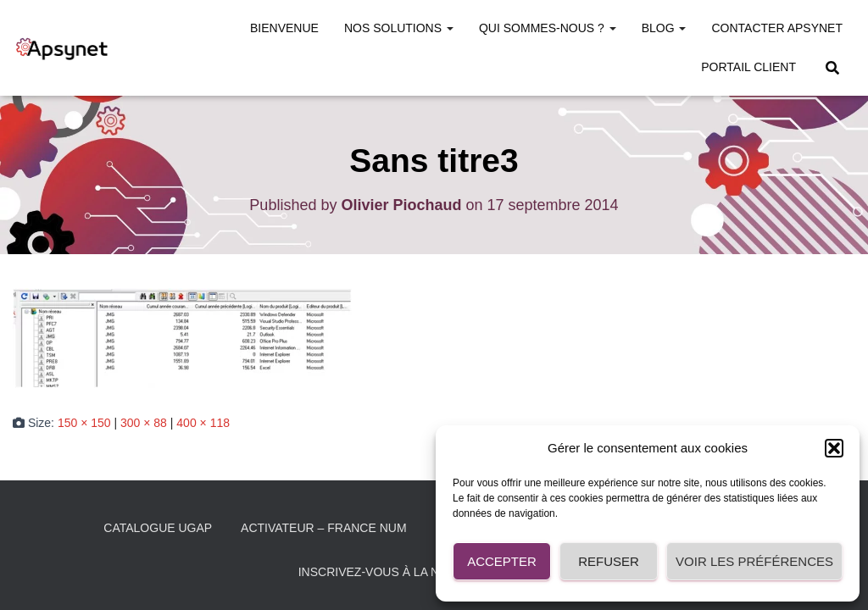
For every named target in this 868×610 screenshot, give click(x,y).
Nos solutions (399, 28)
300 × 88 (144, 423)
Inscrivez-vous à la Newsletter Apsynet (434, 572)
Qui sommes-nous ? (548, 28)
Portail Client (748, 67)
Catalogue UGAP (158, 528)
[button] (834, 448)
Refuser (609, 561)
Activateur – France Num (324, 528)
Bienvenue (284, 28)
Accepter (502, 561)
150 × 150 (84, 423)
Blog (664, 28)
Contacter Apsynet (777, 28)
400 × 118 (203, 423)
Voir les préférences (754, 561)
